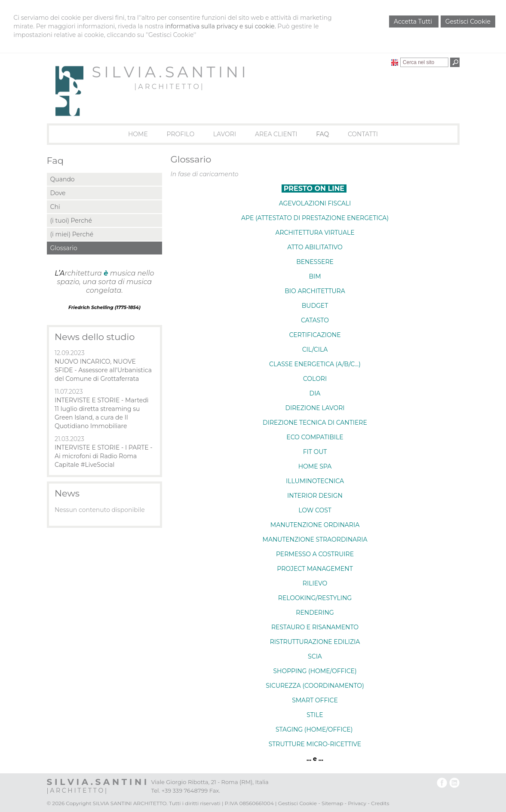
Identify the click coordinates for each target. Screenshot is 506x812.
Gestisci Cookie (468, 21)
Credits (380, 803)
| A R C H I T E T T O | (168, 87)
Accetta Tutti (414, 21)
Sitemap (332, 803)
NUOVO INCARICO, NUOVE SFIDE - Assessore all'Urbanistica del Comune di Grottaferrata (103, 370)
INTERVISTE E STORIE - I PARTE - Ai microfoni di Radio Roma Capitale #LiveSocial (104, 456)
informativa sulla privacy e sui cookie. (221, 26)
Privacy (357, 803)
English (395, 62)
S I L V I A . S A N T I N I (169, 72)
